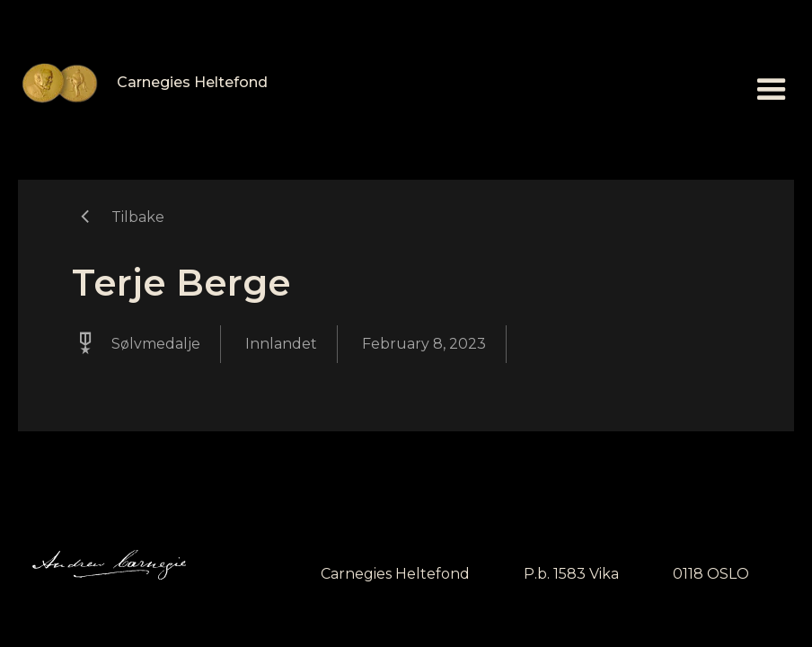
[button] (772, 90)
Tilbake (138, 217)
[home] (143, 83)
